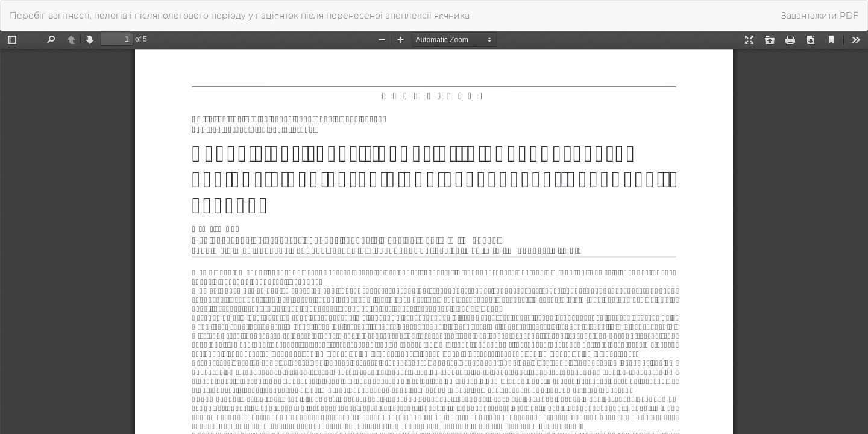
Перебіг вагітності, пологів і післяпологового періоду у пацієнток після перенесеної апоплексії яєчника (240, 16)
